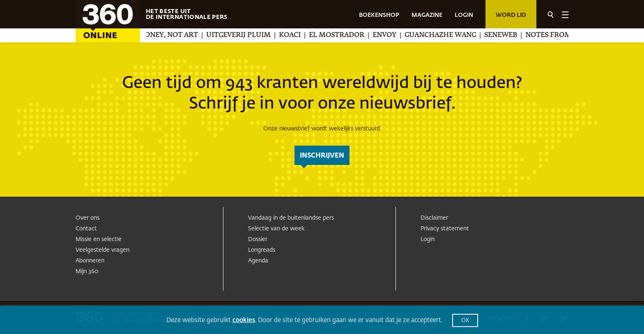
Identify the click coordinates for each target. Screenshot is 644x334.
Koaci (299, 35)
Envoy (394, 35)
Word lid (511, 15)
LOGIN (464, 15)
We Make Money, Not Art (160, 35)
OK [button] (465, 321)
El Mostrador (346, 35)
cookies (244, 320)
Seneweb (510, 35)
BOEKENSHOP (379, 15)
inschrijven (322, 156)
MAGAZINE (427, 15)
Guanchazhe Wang (450, 35)
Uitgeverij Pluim (248, 35)
